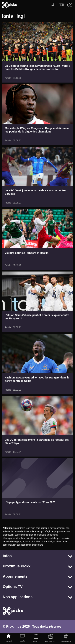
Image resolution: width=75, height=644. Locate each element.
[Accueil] (9, 638)
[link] (38, 52)
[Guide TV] (36, 638)
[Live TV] (22, 638)
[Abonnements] (66, 638)
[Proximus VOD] (51, 638)
